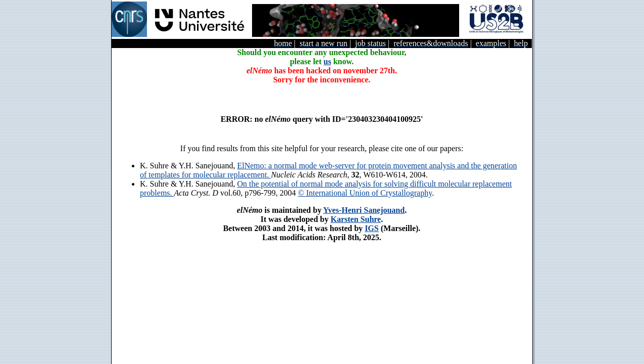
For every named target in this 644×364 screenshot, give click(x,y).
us (328, 61)
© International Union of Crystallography (365, 193)
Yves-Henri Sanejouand (364, 210)
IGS (372, 228)
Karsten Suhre (356, 219)
